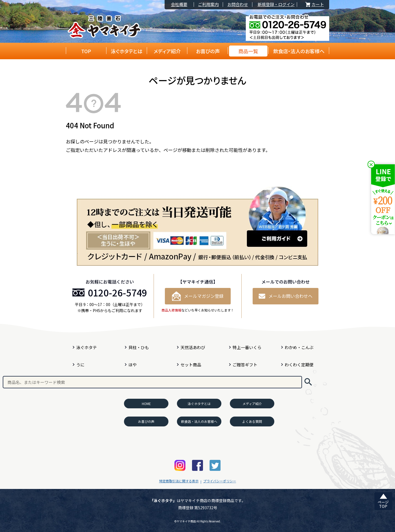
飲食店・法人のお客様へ (299, 51)
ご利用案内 (208, 5)
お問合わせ (238, 5)
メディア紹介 (167, 51)
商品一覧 (248, 51)
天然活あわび (193, 347)
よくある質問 (252, 421)
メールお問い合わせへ (286, 296)
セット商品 (191, 365)
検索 (308, 382)
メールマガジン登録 (198, 296)
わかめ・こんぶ (299, 347)
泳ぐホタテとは (127, 51)
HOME (146, 404)
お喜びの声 (208, 51)
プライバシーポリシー (220, 481)
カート (314, 5)
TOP (86, 51)
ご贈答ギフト (245, 365)
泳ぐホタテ (87, 347)
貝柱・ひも (139, 347)
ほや (132, 365)
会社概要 (179, 5)
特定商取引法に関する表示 (179, 481)
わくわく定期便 (299, 365)
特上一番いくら (247, 347)
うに (80, 365)
